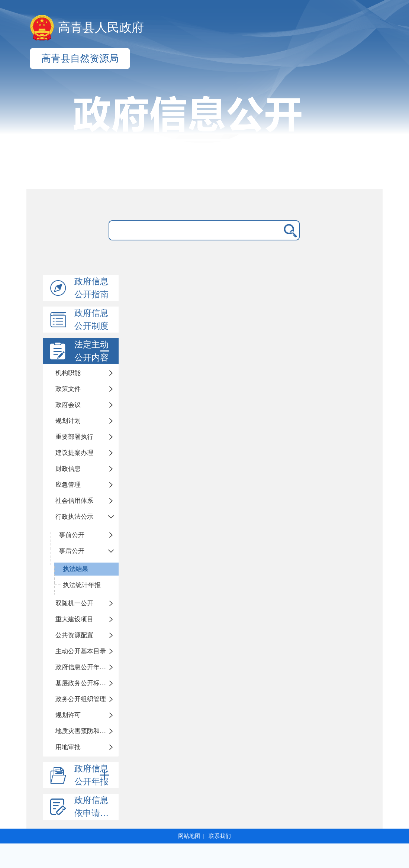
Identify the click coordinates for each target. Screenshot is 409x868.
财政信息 (68, 469)
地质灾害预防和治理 (84, 731)
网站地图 (189, 836)
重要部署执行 (74, 437)
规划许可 (68, 715)
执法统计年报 (82, 585)
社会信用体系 (74, 501)
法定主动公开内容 (93, 351)
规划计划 (68, 421)
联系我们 (220, 836)
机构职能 (68, 373)
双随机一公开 (74, 603)
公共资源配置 (74, 635)
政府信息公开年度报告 (87, 667)
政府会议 (68, 405)
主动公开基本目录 (81, 651)
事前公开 (72, 535)
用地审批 (68, 747)
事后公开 (72, 551)
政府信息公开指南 (91, 288)
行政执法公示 (74, 517)
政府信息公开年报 (93, 775)
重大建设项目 (74, 619)
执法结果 (75, 569)
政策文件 (68, 389)
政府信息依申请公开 (96, 807)
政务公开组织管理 (81, 699)
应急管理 (68, 485)
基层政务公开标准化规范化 (87, 683)
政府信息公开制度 (91, 320)
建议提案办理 (74, 453)
